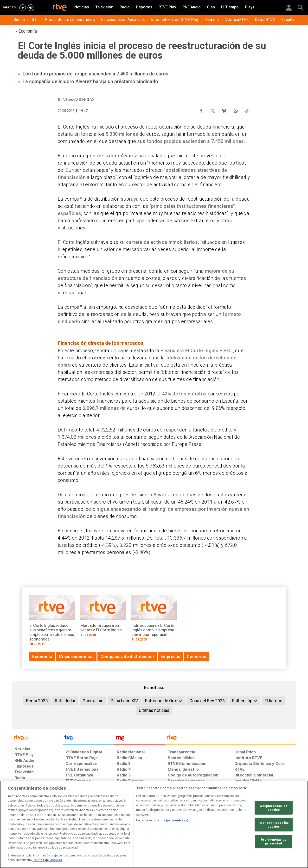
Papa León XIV (124, 701)
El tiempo (273, 701)
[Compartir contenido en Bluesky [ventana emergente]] (224, 110)
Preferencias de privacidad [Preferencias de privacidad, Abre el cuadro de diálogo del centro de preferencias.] (274, 841)
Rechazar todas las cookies (274, 825)
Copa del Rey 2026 (207, 701)
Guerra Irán (93, 701)
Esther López (245, 701)
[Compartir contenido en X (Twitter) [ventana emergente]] (213, 110)
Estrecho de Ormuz (164, 701)
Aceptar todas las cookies (273, 808)
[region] (154, 824)
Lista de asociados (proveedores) (162, 820)
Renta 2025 (37, 701)
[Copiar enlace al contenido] (247, 110)
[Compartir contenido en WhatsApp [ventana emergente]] (236, 110)
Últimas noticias (154, 710)
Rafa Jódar (65, 701)
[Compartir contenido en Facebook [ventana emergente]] (201, 110)
